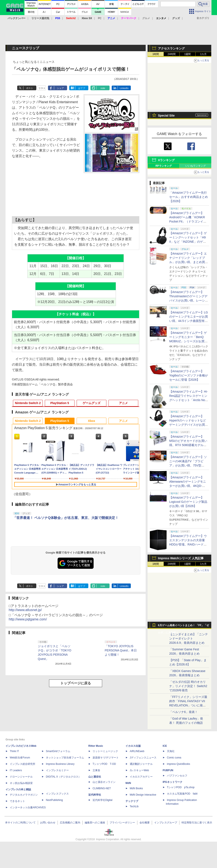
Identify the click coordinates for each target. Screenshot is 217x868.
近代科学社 (95, 795)
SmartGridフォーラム (58, 751)
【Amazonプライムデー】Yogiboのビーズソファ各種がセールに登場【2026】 (189, 375)
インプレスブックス (57, 794)
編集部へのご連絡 (95, 823)
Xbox (92, 421)
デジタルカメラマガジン (24, 795)
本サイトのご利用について (20, 823)
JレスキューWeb (139, 770)
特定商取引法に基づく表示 (197, 823)
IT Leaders (16, 770)
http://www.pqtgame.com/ (28, 619)
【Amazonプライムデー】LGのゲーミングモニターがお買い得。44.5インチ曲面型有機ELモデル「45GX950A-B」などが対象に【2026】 (189, 321)
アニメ (123, 403)
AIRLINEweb (137, 751)
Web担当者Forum (20, 758)
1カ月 (204, 54)
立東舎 (96, 770)
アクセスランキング (171, 48)
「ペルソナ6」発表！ (183, 712)
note (103, 88)
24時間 (171, 54)
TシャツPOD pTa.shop (181, 787)
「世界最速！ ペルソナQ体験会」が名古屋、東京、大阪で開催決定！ (66, 518)
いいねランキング (196, 166)
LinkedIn (124, 88)
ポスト (30, 88)
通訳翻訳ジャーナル (141, 764)
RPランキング (164, 166)
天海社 (171, 751)
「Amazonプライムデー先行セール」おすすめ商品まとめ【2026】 (189, 197)
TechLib (134, 806)
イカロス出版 (133, 746)
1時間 (156, 54)
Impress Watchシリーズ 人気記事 (181, 558)
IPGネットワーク (173, 782)
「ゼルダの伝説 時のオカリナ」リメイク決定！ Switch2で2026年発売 (188, 686)
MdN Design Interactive (143, 795)
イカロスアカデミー (141, 777)
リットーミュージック (105, 751)
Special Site (166, 116)
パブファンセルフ (177, 776)
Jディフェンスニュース (143, 758)
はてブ (82, 88)
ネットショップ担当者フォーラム (65, 758)
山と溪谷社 (95, 777)
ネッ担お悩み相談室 (21, 783)
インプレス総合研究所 (23, 764)
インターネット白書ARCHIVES (28, 807)
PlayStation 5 (60, 403)
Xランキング (166, 160)
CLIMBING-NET (102, 788)
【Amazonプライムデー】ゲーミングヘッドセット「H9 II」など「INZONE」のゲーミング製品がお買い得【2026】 (188, 242)
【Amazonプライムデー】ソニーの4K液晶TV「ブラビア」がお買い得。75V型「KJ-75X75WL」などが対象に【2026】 (188, 465)
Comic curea (174, 758)
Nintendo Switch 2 (28, 403)
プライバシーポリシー (122, 823)
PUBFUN (168, 770)
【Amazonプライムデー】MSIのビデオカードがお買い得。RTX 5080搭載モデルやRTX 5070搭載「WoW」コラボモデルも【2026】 (188, 445)
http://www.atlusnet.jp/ (25, 610)
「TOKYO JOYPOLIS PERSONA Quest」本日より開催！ (121, 650)
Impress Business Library (60, 764)
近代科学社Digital (102, 800)
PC (100, 18)
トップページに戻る (76, 683)
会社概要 (145, 823)
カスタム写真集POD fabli (182, 794)
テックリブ (132, 801)
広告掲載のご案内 (70, 823)
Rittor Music (96, 746)
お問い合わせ (48, 823)
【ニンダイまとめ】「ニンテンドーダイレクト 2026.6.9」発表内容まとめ (189, 638)
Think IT (14, 751)
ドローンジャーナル (21, 777)
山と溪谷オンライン (104, 782)
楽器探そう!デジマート (106, 758)
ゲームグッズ (92, 403)
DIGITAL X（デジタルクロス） (63, 777)
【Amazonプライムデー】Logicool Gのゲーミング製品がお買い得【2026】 (188, 502)
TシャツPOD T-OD (104, 764)
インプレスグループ (166, 823)
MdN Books (136, 788)
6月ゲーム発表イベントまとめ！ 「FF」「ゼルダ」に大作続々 (183, 626)
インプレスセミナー (57, 770)
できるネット (17, 801)
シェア (60, 88)
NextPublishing (54, 800)
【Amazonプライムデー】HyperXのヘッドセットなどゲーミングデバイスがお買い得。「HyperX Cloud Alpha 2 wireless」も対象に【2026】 (189, 425)
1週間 (188, 54)
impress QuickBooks (178, 764)
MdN (128, 783)
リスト (42, 88)
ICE (165, 746)
